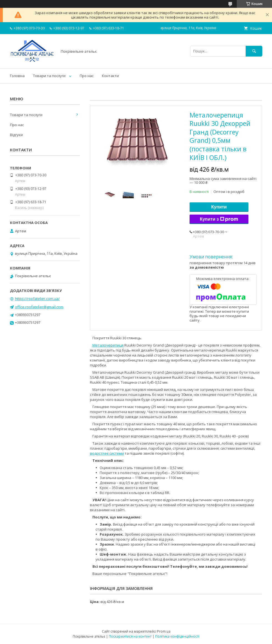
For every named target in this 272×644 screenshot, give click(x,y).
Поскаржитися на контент (130, 636)
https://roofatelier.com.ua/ (37, 299)
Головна (17, 76)
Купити (219, 207)
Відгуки (16, 135)
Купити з (219, 219)
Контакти (110, 76)
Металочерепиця (108, 345)
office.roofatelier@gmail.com (39, 307)
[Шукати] (254, 51)
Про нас (87, 76)
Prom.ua (164, 631)
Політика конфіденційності (177, 636)
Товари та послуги (49, 76)
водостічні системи (107, 453)
